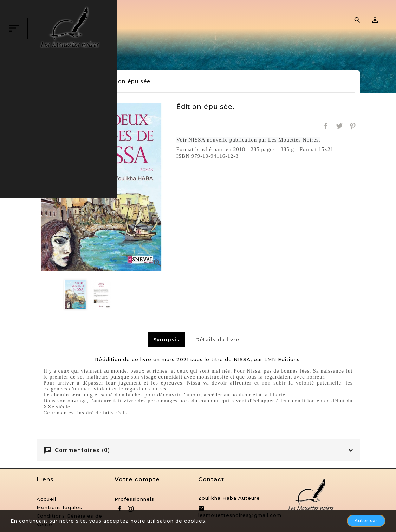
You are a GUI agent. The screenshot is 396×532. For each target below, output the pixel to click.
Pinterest (353, 126)
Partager (326, 126)
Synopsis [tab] (166, 340)
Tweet (339, 126)
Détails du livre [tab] (217, 340)
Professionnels (134, 499)
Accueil (46, 499)
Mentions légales (59, 507)
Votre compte (137, 480)
